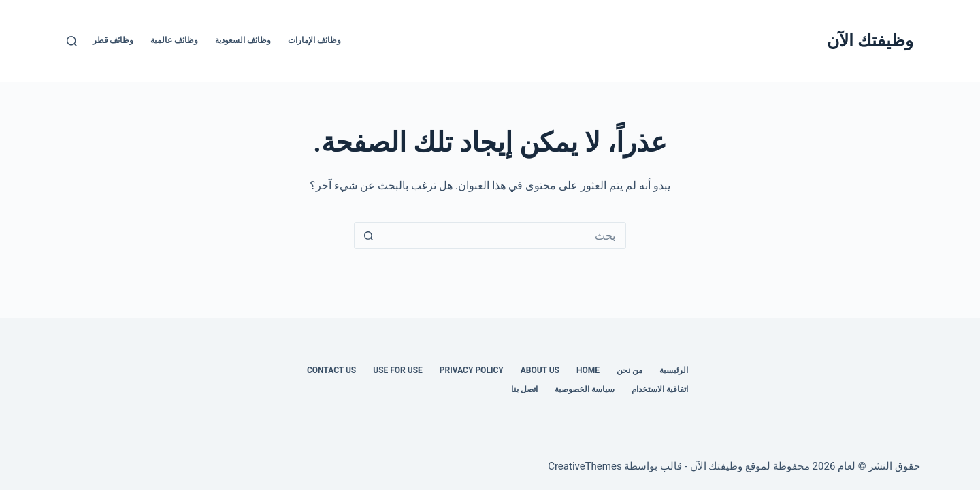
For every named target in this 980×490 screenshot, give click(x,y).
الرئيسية (674, 370)
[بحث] (72, 41)
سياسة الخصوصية (585, 389)
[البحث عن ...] (504, 235)
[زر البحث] (368, 235)
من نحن (630, 370)
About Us (540, 370)
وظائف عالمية (174, 40)
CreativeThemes (585, 466)
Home (588, 370)
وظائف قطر (113, 40)
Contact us (331, 370)
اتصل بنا (524, 389)
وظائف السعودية (243, 40)
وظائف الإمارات (314, 40)
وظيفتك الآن (870, 40)
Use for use (398, 370)
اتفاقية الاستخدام (660, 389)
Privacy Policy (472, 370)
